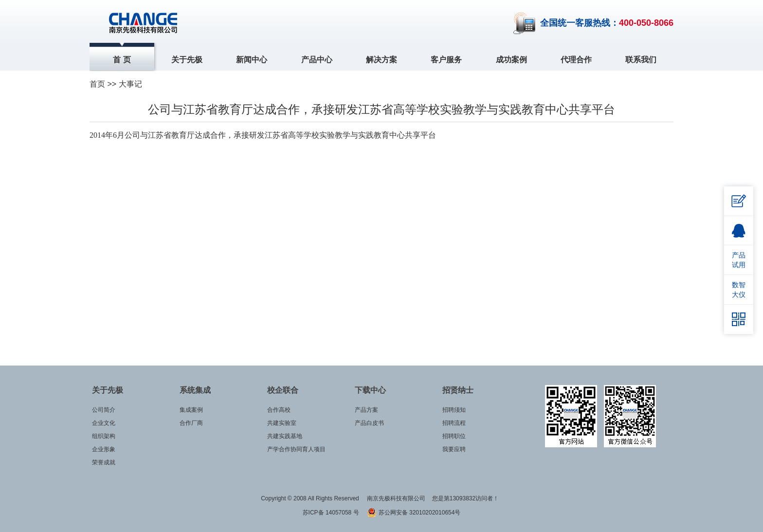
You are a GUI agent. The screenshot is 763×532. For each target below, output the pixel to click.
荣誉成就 (104, 462)
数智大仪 (739, 290)
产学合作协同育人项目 (296, 449)
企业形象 (104, 449)
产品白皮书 (369, 423)
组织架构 (104, 436)
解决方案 (381, 60)
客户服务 (446, 60)
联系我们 (641, 60)
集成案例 (191, 410)
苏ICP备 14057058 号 (332, 513)
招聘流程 (454, 423)
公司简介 (104, 410)
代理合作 (576, 60)
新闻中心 (252, 60)
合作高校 (279, 410)
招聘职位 (454, 436)
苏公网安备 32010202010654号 (414, 513)
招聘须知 (454, 410)
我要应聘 (454, 449)
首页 (97, 84)
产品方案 (366, 410)
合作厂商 (191, 423)
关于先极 (187, 60)
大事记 (130, 84)
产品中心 (317, 60)
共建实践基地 (285, 436)
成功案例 (511, 60)
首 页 (122, 60)
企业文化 (104, 423)
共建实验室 (282, 423)
